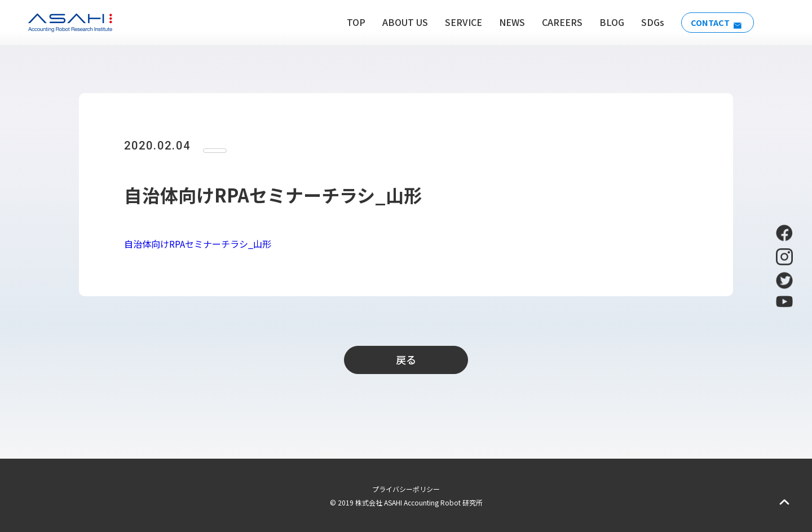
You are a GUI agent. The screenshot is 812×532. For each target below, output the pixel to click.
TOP (350, 22)
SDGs (646, 22)
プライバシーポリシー (406, 489)
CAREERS (556, 22)
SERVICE (457, 22)
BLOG (606, 22)
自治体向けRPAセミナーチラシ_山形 (198, 244)
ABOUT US (399, 22)
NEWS (506, 22)
